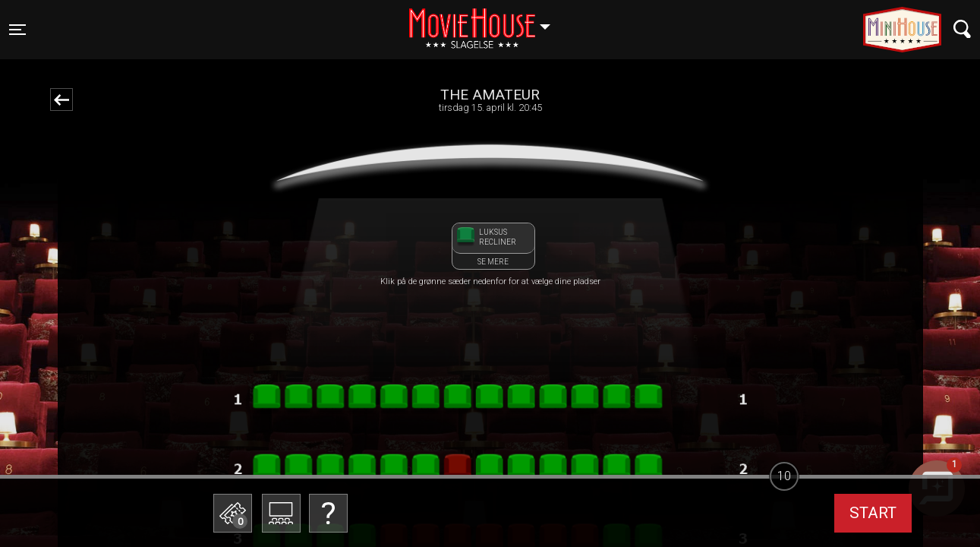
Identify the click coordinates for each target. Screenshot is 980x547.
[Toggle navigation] (17, 30)
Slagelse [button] (487, 21)
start (873, 513)
